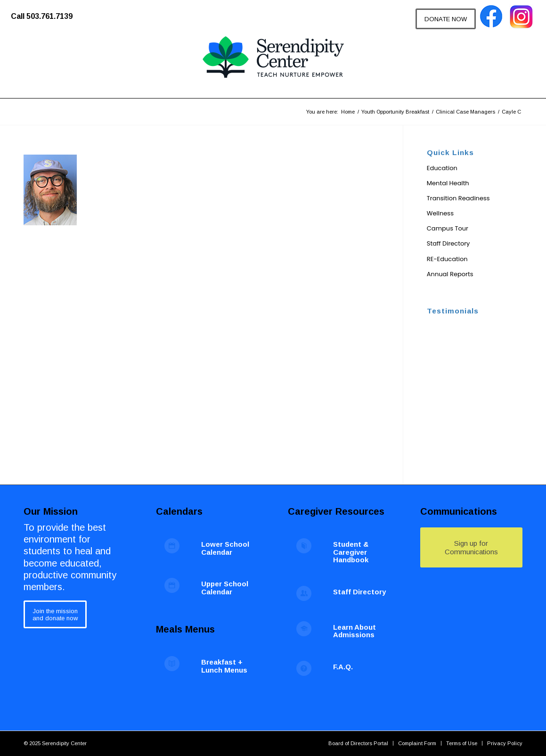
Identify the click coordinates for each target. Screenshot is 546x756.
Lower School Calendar (225, 548)
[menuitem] (46, 12)
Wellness (440, 213)
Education (442, 168)
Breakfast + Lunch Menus (224, 666)
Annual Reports (450, 274)
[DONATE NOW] (446, 19)
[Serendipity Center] (273, 66)
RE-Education (447, 259)
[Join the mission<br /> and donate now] (55, 614)
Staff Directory (448, 243)
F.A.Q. (343, 667)
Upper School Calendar (225, 588)
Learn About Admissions (354, 631)
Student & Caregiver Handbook (351, 552)
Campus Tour (448, 228)
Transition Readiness (458, 198)
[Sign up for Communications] (471, 547)
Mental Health (448, 183)
